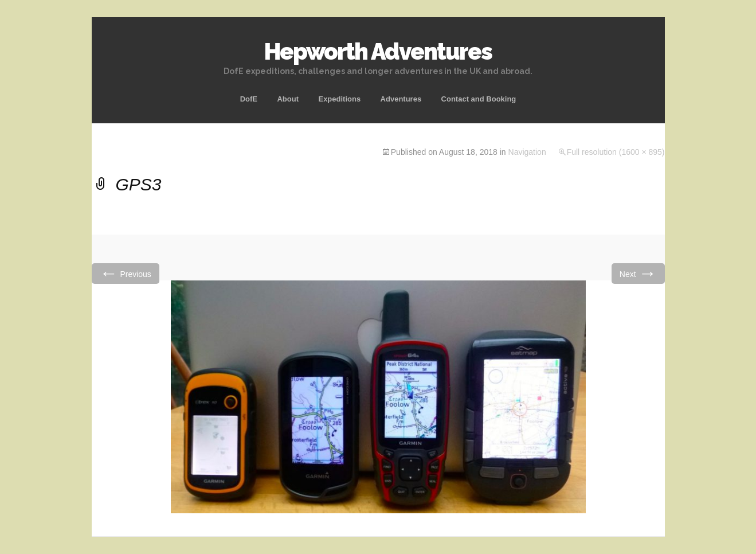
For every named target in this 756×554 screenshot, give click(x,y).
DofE (249, 99)
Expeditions (339, 99)
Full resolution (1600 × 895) (616, 152)
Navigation (527, 152)
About (288, 99)
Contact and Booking (479, 99)
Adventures (401, 99)
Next (638, 273)
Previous (126, 273)
